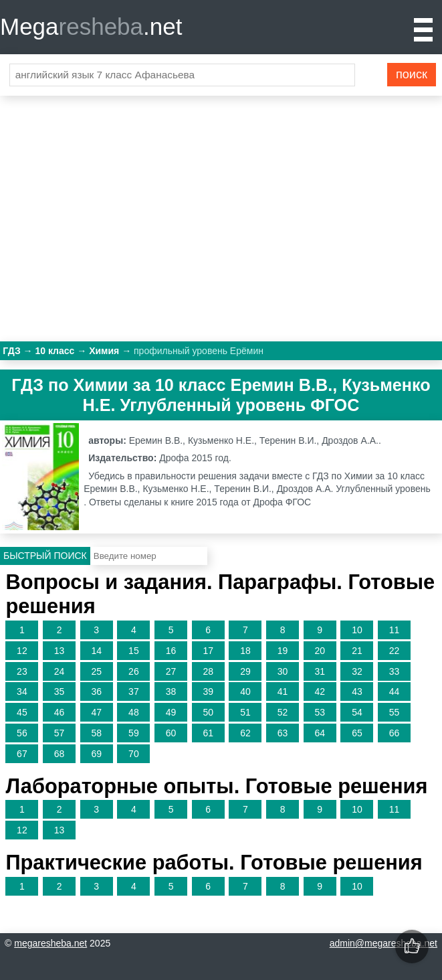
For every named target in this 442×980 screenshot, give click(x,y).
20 (320, 651)
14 (96, 651)
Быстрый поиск (45, 556)
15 (134, 651)
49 (171, 712)
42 (320, 691)
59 (134, 733)
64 (320, 733)
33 (395, 671)
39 (208, 691)
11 (395, 630)
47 (96, 712)
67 (22, 754)
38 (171, 691)
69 (96, 754)
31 (320, 671)
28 (208, 671)
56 (22, 733)
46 (60, 712)
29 (245, 671)
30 (283, 671)
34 (22, 691)
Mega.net (91, 26)
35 (60, 691)
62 (245, 733)
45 (22, 712)
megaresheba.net (50, 943)
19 (283, 651)
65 (357, 733)
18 (245, 651)
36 (96, 691)
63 (283, 733)
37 (134, 691)
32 (357, 671)
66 (395, 733)
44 (395, 691)
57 (60, 733)
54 (357, 712)
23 (22, 671)
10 (357, 630)
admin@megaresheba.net (383, 943)
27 (171, 671)
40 (245, 691)
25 (96, 671)
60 (171, 733)
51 (245, 712)
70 (134, 754)
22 (395, 651)
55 (395, 712)
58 (96, 733)
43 (357, 691)
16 (171, 651)
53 (320, 712)
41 (283, 691)
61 (208, 733)
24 (60, 671)
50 (208, 712)
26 (134, 671)
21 (357, 651)
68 (60, 754)
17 (208, 651)
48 (134, 712)
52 (283, 712)
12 (22, 651)
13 (60, 651)
